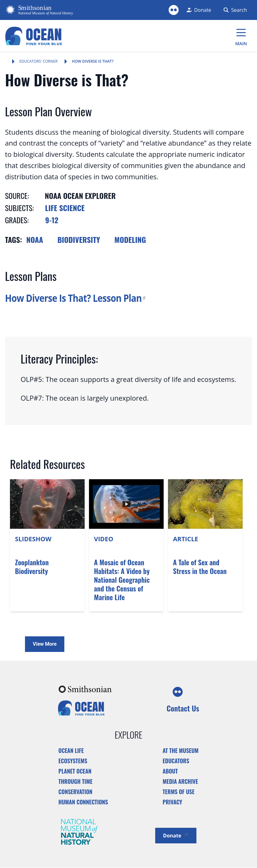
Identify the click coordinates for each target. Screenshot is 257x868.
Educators (176, 761)
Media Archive (180, 781)
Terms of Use (179, 792)
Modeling (130, 239)
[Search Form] (234, 10)
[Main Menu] (241, 36)
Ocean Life (71, 750)
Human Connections (83, 802)
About (170, 771)
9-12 (52, 220)
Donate (176, 835)
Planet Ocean (75, 771)
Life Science (65, 208)
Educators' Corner (38, 61)
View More (45, 644)
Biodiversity (79, 239)
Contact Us (183, 708)
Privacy (173, 802)
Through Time (75, 781)
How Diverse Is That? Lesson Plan (76, 298)
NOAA (35, 239)
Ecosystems (73, 761)
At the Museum (181, 750)
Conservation (75, 792)
